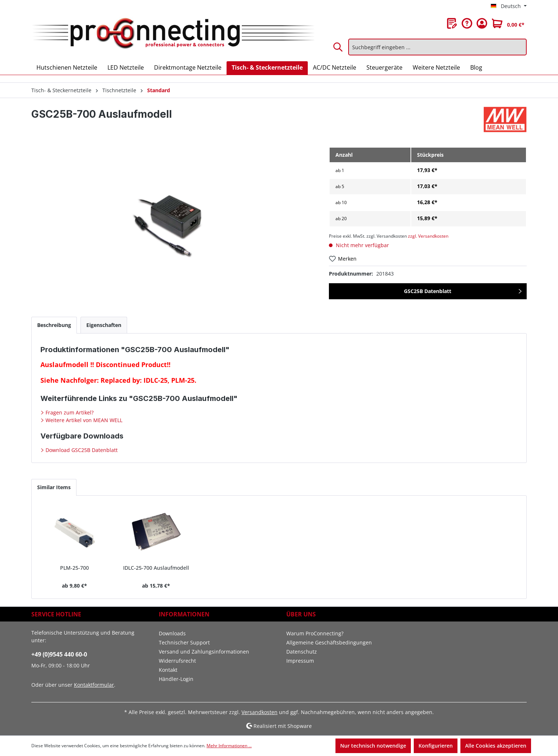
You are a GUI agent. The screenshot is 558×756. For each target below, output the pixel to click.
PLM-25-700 (74, 568)
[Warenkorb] (508, 23)
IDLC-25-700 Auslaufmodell (156, 568)
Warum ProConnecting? (315, 633)
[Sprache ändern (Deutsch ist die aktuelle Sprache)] (509, 6)
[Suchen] (338, 47)
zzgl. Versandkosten (428, 236)
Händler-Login (176, 679)
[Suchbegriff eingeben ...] (437, 47)
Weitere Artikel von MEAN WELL (83, 420)
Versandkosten (260, 712)
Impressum (300, 661)
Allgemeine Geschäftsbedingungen (329, 642)
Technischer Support (184, 642)
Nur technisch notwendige (373, 746)
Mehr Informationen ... (229, 746)
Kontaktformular (94, 685)
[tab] (54, 325)
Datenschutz (302, 652)
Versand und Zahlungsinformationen (204, 652)
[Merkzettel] (452, 23)
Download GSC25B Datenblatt (81, 450)
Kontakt (168, 670)
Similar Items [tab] (54, 487)
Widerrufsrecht (177, 661)
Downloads (172, 633)
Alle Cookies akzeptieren (496, 746)
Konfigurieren (436, 746)
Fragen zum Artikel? (69, 412)
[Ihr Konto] (482, 23)
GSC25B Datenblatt (428, 291)
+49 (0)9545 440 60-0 (59, 654)
